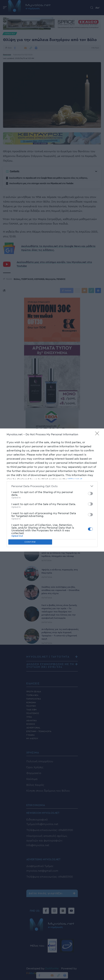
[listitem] (52, 486)
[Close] (98, 434)
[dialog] (52, 490)
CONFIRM (30, 542)
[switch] (90, 493)
